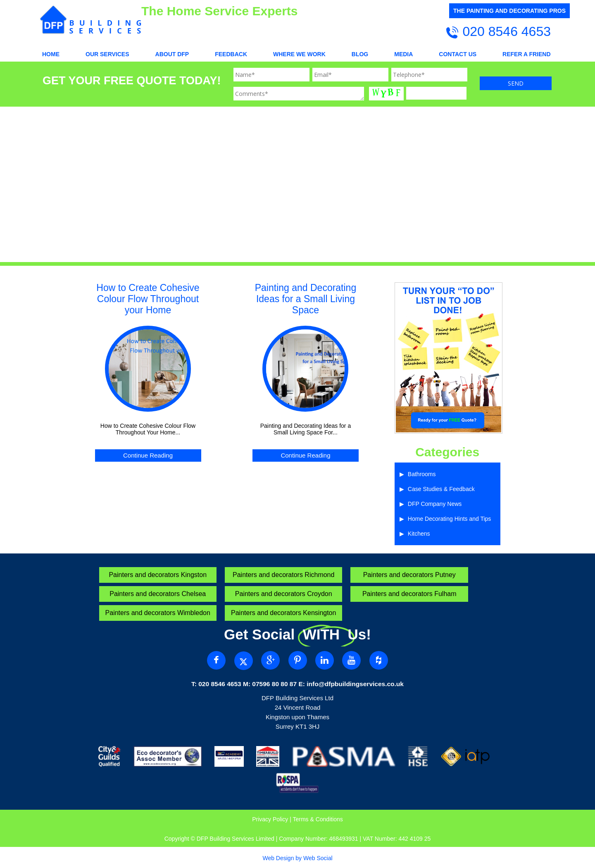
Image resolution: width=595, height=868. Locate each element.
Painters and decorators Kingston (158, 575)
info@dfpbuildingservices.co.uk (355, 684)
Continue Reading (148, 455)
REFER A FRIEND (526, 54)
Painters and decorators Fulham (409, 594)
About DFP (172, 54)
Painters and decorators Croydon (284, 594)
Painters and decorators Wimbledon (158, 613)
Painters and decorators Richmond (283, 575)
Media (403, 54)
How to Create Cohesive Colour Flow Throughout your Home (148, 299)
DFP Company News (435, 504)
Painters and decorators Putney (409, 575)
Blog (360, 54)
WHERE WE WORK (299, 54)
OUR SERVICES (107, 54)
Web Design (278, 858)
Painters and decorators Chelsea (158, 594)
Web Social (318, 858)
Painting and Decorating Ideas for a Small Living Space (306, 299)
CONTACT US (458, 54)
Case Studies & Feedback (441, 489)
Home (51, 54)
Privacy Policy (270, 819)
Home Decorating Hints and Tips (450, 519)
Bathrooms (422, 474)
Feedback (231, 54)
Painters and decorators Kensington (283, 613)
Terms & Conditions (318, 819)
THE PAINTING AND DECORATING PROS (509, 11)
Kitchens (419, 534)
